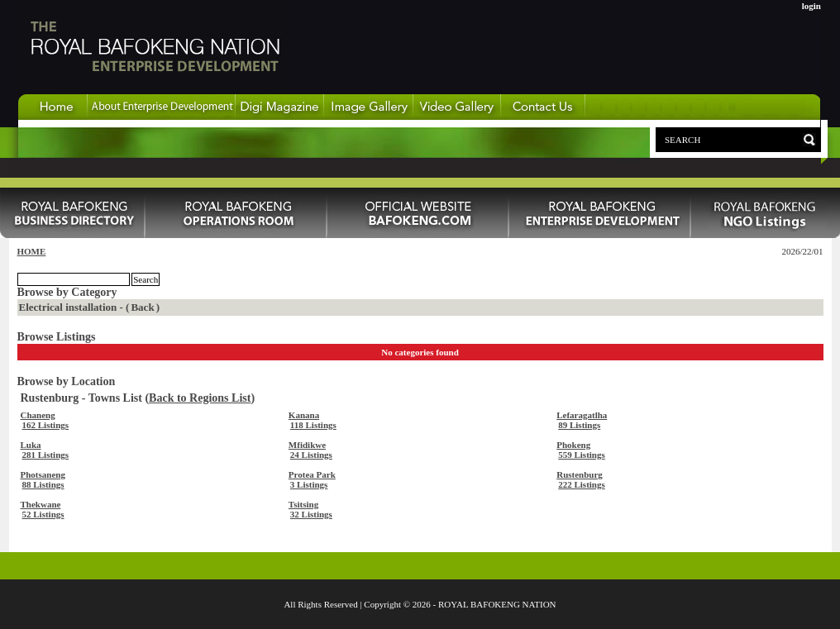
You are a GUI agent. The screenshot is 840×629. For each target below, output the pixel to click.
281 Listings (46, 455)
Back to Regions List (200, 398)
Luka (31, 445)
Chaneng (38, 415)
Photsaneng (43, 474)
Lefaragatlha (582, 415)
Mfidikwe (307, 445)
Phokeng (573, 445)
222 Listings (582, 484)
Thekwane (41, 504)
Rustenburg (580, 474)
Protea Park (312, 474)
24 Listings (311, 455)
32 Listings (311, 514)
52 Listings (43, 514)
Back (142, 307)
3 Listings (309, 484)
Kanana (304, 415)
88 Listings (43, 484)
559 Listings (582, 455)
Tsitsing (303, 504)
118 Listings (313, 425)
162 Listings (46, 425)
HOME (32, 251)
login (811, 6)
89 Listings (579, 425)
